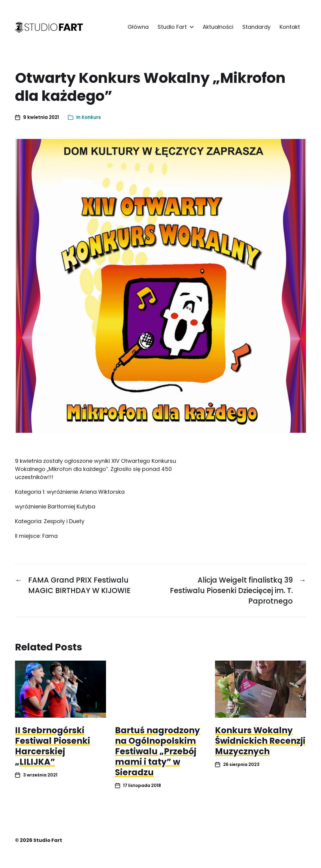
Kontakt (290, 27)
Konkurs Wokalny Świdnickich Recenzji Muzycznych (260, 741)
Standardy (256, 27)
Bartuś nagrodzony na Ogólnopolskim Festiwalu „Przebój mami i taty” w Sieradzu (157, 751)
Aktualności (218, 27)
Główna (138, 27)
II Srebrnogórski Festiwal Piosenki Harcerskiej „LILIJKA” (53, 746)
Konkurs (91, 117)
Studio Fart (172, 27)
